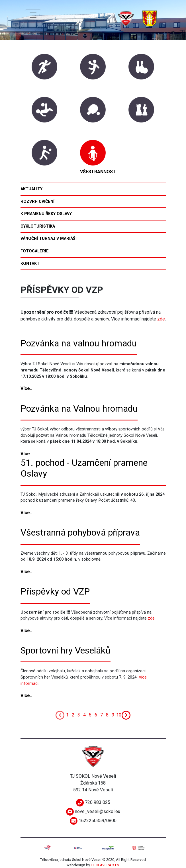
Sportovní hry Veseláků (66, 650)
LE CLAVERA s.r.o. (105, 865)
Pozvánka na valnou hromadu (79, 343)
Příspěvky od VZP (55, 591)
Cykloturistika (38, 226)
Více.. (26, 388)
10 (119, 715)
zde (161, 319)
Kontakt (30, 264)
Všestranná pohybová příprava (80, 532)
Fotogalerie (35, 251)
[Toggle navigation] (33, 15)
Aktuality (31, 189)
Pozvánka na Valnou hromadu (79, 409)
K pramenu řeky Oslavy (46, 214)
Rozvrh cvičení (37, 202)
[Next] (126, 715)
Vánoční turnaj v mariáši (49, 239)
